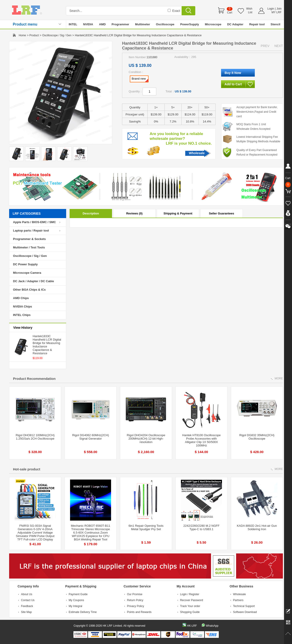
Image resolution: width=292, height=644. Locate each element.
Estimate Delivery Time (83, 612)
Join (279, 9)
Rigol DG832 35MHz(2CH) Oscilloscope (257, 437)
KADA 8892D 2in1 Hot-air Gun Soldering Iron (257, 527)
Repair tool (257, 24)
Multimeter (143, 24)
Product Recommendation (34, 379)
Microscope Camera (27, 273)
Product (34, 35)
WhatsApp (212, 626)
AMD (102, 24)
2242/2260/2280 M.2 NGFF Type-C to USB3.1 (201, 527)
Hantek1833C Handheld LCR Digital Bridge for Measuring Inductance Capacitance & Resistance (47, 345)
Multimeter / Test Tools (29, 247)
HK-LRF (192, 626)
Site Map (26, 612)
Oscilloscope (165, 24)
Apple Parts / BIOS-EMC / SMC (34, 222)
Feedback (27, 606)
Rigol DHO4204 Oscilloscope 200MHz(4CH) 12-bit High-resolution (146, 439)
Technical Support (244, 606)
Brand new (140, 79)
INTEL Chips (22, 315)
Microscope (213, 24)
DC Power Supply (25, 264)
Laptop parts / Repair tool (31, 231)
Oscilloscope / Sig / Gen (57, 35)
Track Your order (190, 606)
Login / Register (190, 594)
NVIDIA (88, 24)
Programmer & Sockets (29, 239)
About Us (27, 594)
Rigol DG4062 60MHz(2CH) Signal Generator (90, 437)
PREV (265, 46)
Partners (238, 600)
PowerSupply (190, 24)
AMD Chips (21, 298)
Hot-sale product (27, 469)
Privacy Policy (136, 606)
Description (91, 213)
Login (271, 9)
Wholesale (197, 153)
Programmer (120, 24)
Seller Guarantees (222, 213)
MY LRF (276, 12)
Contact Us (28, 600)
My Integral (75, 606)
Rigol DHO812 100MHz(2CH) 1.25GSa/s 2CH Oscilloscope (35, 437)
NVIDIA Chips (22, 306)
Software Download (245, 612)
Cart (230, 13)
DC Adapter (235, 24)
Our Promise (135, 594)
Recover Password (192, 600)
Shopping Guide (190, 612)
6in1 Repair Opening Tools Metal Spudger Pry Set (146, 527)
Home (22, 35)
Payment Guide (78, 594)
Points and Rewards (139, 612)
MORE (279, 378)
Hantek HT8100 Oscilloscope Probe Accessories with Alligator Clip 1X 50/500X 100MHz (201, 440)
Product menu (25, 24)
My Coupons (76, 600)
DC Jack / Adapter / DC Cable (33, 281)
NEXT (279, 46)
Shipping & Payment (178, 213)
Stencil (275, 24)
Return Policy (135, 600)
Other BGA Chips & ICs (29, 290)
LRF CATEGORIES (27, 214)
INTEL (73, 24)
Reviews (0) (134, 213)
